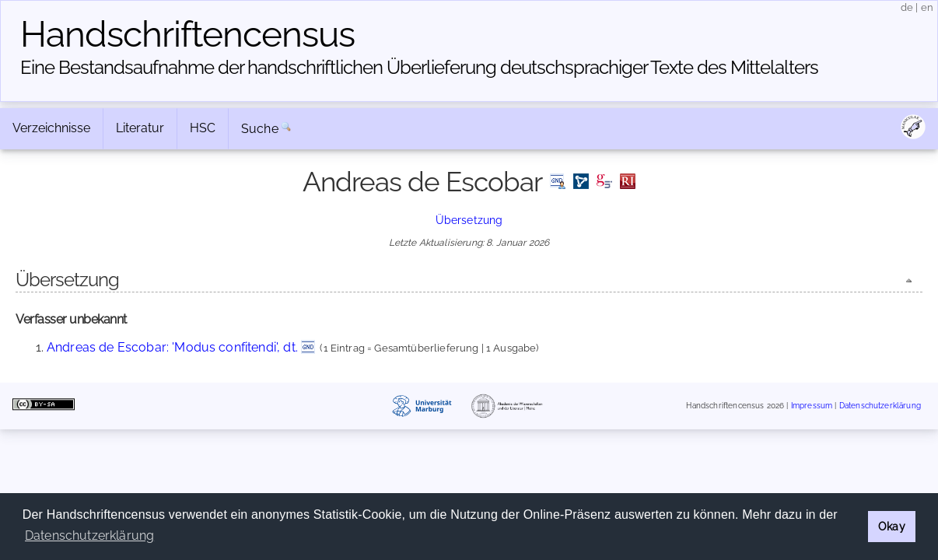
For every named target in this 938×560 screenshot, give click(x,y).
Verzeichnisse (51, 128)
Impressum (812, 406)
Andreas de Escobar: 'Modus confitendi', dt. (172, 347)
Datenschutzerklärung (880, 406)
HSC (203, 128)
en (927, 7)
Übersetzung (469, 220)
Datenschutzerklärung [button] (89, 535)
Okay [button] (892, 526)
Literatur (140, 128)
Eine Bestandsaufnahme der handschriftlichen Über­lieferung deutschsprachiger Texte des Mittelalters (419, 67)
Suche (260, 129)
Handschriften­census (187, 34)
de (907, 7)
